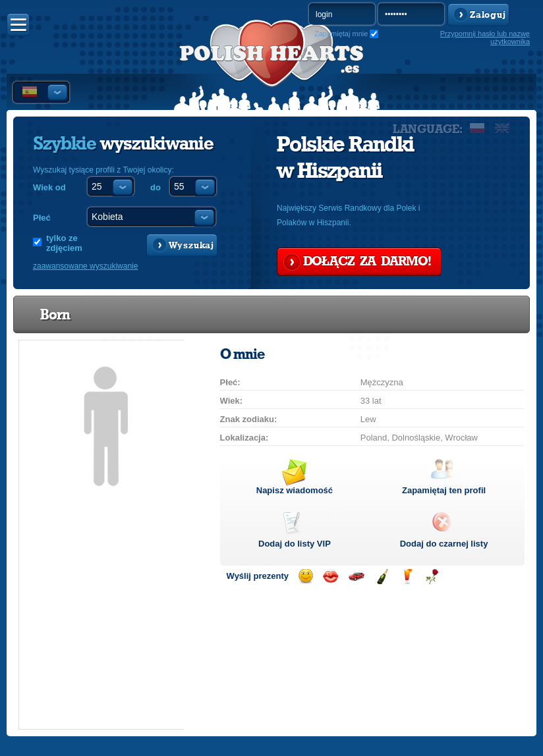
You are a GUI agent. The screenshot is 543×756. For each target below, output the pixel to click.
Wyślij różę (432, 577)
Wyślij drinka (407, 577)
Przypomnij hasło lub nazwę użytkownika (485, 38)
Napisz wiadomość (295, 490)
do (156, 187)
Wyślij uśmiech (305, 577)
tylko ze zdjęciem (64, 243)
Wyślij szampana (382, 577)
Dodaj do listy (295, 544)
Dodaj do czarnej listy (444, 544)
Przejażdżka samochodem (356, 577)
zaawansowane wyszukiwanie (85, 266)
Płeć (42, 218)
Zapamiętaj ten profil (444, 490)
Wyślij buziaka (330, 577)
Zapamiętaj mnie (341, 34)
